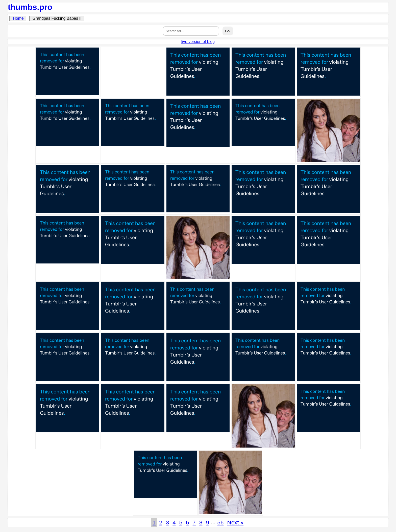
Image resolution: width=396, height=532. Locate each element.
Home (18, 18)
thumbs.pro (30, 7)
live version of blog (198, 42)
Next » (235, 523)
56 (221, 523)
